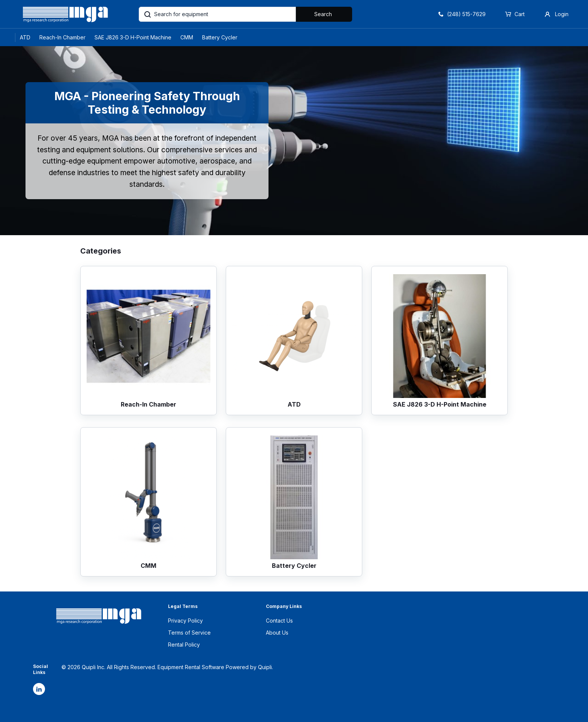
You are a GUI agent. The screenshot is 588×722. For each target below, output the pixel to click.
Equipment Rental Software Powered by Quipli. (215, 667)
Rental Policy (184, 645)
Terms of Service (189, 633)
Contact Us (279, 621)
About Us (277, 633)
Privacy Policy (185, 621)
